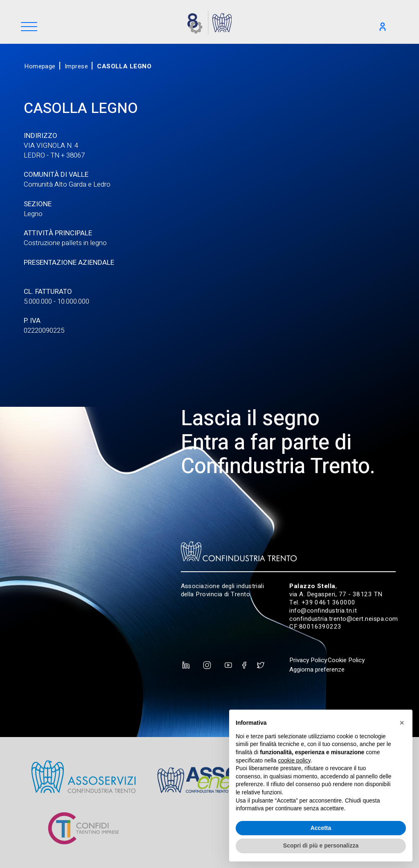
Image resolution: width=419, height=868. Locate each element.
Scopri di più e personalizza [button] (321, 845)
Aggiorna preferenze (317, 670)
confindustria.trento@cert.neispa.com (344, 619)
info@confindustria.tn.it (323, 611)
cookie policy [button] (294, 760)
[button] (402, 723)
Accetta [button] (321, 828)
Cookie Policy (346, 660)
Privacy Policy (308, 660)
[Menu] (29, 27)
